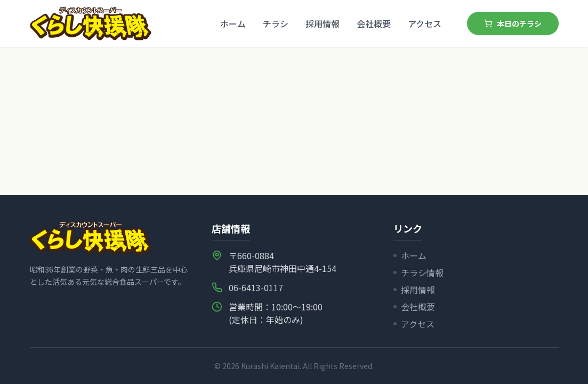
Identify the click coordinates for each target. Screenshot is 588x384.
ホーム (233, 23)
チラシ (276, 23)
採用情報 (323, 23)
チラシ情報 (418, 273)
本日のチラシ (513, 23)
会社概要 (374, 23)
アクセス (425, 23)
